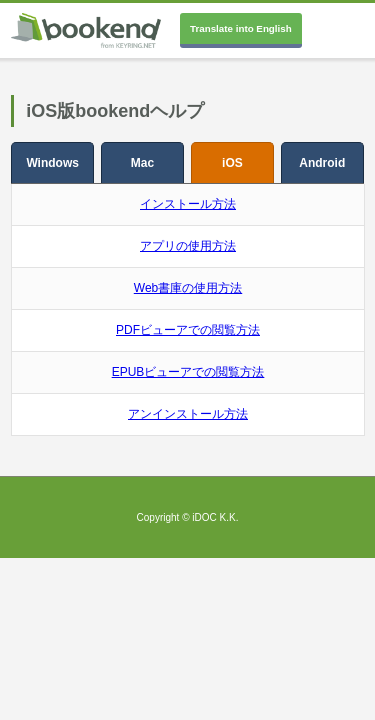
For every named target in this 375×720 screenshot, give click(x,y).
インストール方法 (188, 204)
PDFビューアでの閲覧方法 (188, 330)
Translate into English (241, 28)
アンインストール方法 (188, 414)
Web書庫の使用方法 (188, 288)
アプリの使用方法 (188, 246)
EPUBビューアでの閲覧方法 (188, 372)
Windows (52, 163)
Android (322, 163)
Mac (142, 163)
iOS (232, 163)
